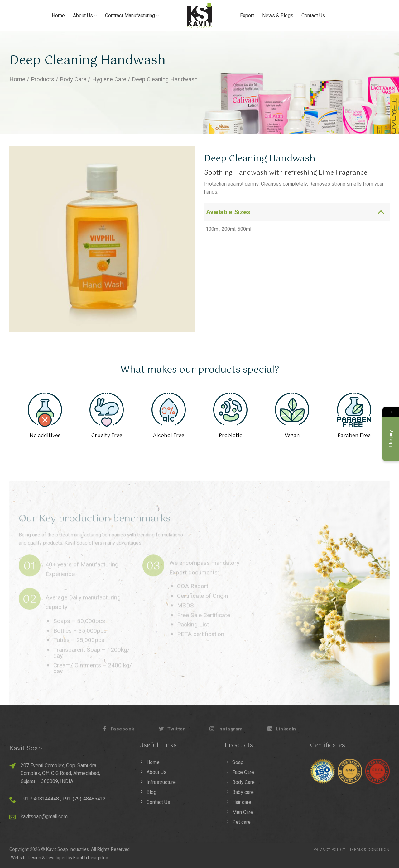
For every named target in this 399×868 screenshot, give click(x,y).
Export (247, 16)
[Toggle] (381, 212)
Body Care (73, 80)
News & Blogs (278, 16)
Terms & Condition (370, 850)
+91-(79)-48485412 (84, 799)
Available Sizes (297, 212)
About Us (85, 16)
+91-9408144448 (40, 799)
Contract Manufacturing (132, 16)
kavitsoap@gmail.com (44, 817)
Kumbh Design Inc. (91, 858)
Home (58, 16)
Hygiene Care (109, 80)
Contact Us (313, 16)
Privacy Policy (329, 850)
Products (43, 80)
